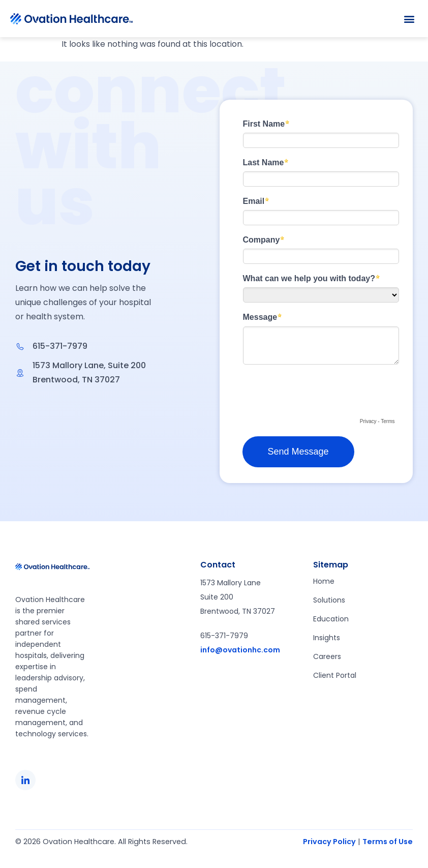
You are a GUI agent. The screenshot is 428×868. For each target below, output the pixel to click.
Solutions (329, 600)
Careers (327, 656)
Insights (327, 638)
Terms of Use (388, 842)
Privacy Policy (329, 842)
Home (324, 581)
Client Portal (335, 675)
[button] (409, 19)
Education (331, 619)
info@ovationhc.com (240, 650)
